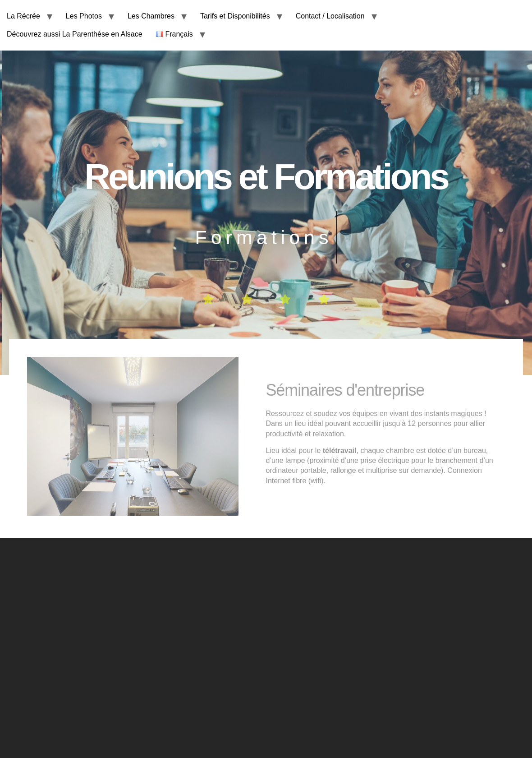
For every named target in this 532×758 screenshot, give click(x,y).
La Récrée (23, 16)
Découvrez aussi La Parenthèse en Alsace (75, 34)
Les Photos (84, 16)
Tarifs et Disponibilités (235, 16)
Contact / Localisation (330, 16)
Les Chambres (151, 16)
